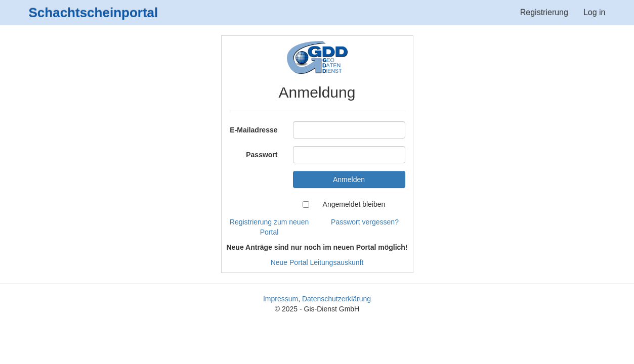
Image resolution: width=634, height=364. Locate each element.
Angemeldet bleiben (354, 204)
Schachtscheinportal (94, 13)
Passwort (262, 155)
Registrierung (544, 12)
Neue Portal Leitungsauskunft (317, 262)
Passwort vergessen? (365, 222)
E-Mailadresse (253, 130)
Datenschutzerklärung (336, 299)
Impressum (281, 299)
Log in (595, 12)
